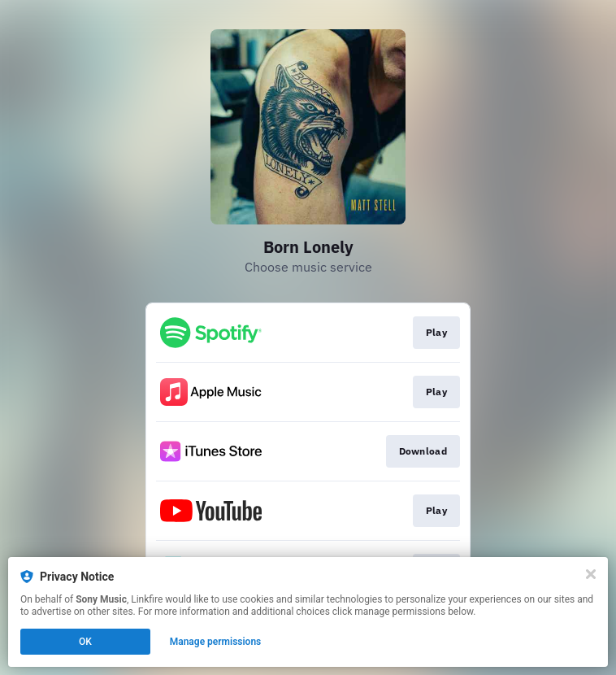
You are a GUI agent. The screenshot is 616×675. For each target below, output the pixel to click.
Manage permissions (216, 642)
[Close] (591, 574)
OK (85, 642)
